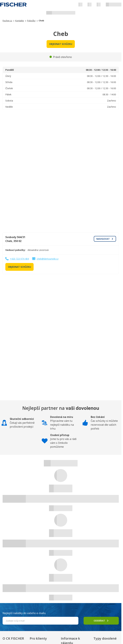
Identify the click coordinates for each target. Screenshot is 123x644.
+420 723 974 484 (19, 259)
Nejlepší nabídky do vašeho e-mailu (24, 613)
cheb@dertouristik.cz (48, 259)
